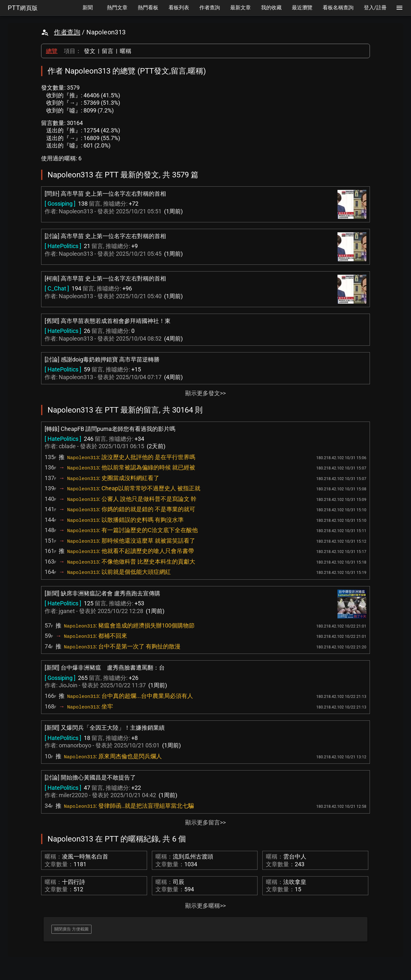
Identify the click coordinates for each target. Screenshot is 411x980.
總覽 (52, 51)
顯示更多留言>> (205, 822)
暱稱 (126, 51)
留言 (108, 51)
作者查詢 (67, 32)
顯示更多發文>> (205, 393)
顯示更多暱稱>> (205, 906)
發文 (90, 51)
